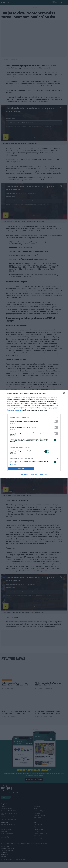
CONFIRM (21, 468)
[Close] (65, 394)
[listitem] (34, 418)
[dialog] (34, 434)
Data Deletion (24, 474)
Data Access (34, 474)
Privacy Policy (44, 474)
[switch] (56, 421)
